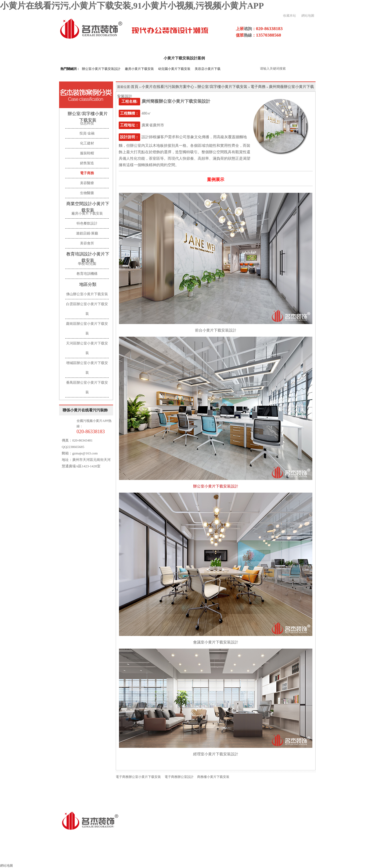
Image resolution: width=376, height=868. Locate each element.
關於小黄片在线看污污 (133, 58)
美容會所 (87, 243)
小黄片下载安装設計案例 (184, 58)
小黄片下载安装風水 (266, 856)
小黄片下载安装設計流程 (237, 58)
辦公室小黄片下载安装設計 (101, 69)
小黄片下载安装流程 (193, 856)
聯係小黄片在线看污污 (340, 856)
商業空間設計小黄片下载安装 (88, 207)
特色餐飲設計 (87, 223)
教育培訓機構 (87, 274)
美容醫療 (87, 183)
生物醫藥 (87, 193)
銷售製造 (87, 163)
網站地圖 (308, 16)
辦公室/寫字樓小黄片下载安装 (88, 117)
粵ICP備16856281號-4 (167, 837)
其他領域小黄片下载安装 (144, 856)
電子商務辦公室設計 (179, 777)
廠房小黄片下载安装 (139, 69)
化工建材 (87, 143)
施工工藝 (230, 856)
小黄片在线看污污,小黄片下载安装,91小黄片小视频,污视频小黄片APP (132, 6)
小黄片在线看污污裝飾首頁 (39, 856)
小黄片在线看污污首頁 (84, 58)
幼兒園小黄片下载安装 (174, 69)
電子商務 (87, 173)
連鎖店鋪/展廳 (87, 233)
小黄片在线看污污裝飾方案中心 (168, 87)
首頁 (135, 87)
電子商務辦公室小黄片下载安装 (138, 777)
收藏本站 (290, 16)
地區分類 (88, 284)
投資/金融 (87, 133)
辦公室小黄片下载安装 (93, 856)
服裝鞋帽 (87, 153)
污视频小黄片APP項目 (288, 58)
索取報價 (302, 856)
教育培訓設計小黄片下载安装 (88, 257)
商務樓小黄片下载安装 (213, 777)
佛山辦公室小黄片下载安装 (87, 294)
